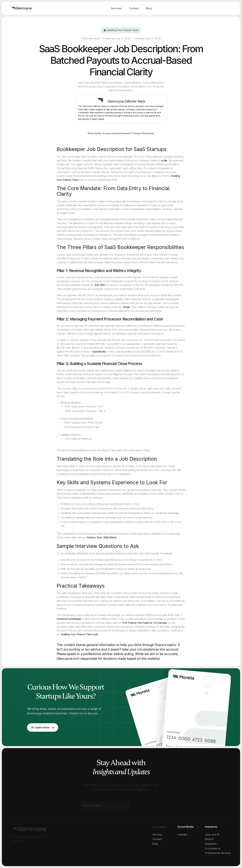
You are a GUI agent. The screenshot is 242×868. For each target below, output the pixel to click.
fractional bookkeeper (69, 619)
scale (164, 161)
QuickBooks (99, 352)
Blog (149, 8)
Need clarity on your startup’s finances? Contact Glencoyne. (121, 133)
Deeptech (211, 844)
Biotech (209, 839)
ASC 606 (100, 285)
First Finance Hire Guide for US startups (145, 623)
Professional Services (218, 853)
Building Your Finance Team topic (80, 634)
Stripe (126, 307)
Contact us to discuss (83, 713)
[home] (22, 8)
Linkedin (182, 835)
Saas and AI (212, 835)
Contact (134, 8)
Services (117, 8)
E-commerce (213, 848)
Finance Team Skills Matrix (102, 537)
